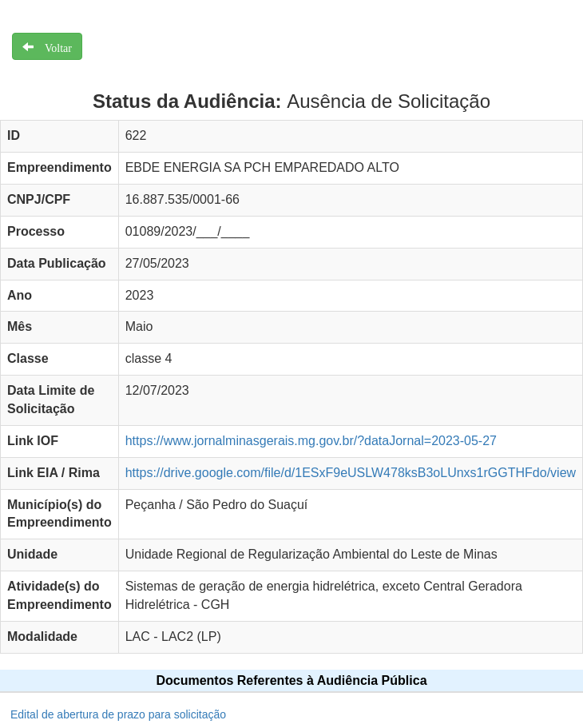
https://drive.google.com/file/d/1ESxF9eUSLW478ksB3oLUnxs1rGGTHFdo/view (351, 473)
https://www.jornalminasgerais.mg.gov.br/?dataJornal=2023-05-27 (311, 441)
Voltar (53, 46)
